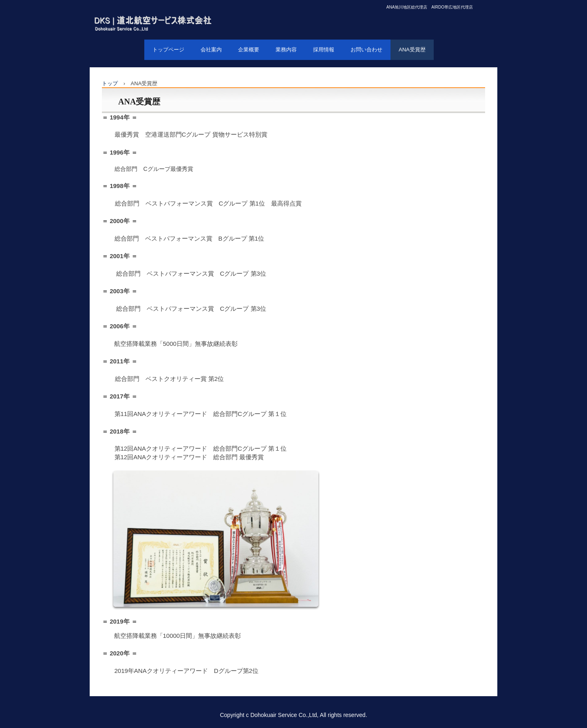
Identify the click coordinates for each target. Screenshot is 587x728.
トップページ (168, 50)
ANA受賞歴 (412, 50)
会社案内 (211, 50)
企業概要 (249, 50)
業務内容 (286, 50)
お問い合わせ (366, 50)
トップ (110, 83)
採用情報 (324, 50)
